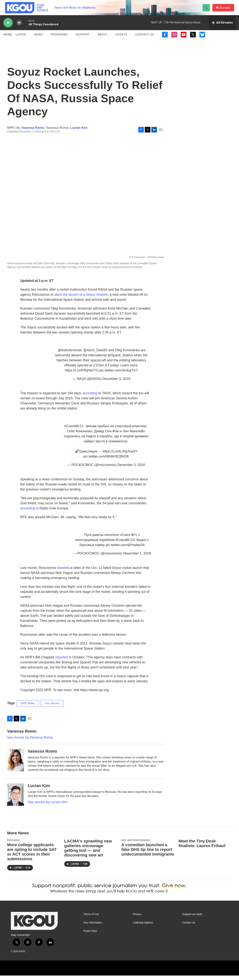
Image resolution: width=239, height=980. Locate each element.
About (103, 39)
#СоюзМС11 (74, 431)
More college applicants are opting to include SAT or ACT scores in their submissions (32, 856)
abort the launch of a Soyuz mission (81, 299)
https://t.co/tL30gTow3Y (120, 456)
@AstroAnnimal (70, 355)
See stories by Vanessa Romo (30, 742)
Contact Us (145, 39)
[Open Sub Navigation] (29, 39)
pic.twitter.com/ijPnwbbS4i (125, 549)
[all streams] (222, 27)
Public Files (90, 936)
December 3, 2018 (116, 383)
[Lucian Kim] (16, 799)
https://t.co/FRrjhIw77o (82, 375)
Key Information (93, 927)
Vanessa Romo (33, 132)
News (38, 39)
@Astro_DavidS (95, 355)
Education (13, 845)
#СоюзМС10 (125, 544)
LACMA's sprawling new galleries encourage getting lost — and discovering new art (88, 853)
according (90, 398)
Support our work (192, 919)
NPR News (28, 708)
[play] (8, 27)
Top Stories (52, 708)
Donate (226, 10)
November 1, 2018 (137, 558)
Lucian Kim (79, 132)
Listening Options (143, 927)
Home (8, 39)
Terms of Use (91, 919)
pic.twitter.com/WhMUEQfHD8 (106, 461)
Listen (21, 39)
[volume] (19, 27)
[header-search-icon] (207, 10)
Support (83, 39)
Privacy (137, 919)
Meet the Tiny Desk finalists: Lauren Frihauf (202, 848)
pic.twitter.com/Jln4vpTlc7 (119, 375)
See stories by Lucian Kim (48, 806)
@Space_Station (120, 360)
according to (29, 513)
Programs (59, 39)
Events (121, 39)
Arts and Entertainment (136, 845)
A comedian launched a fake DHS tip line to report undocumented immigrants (148, 854)
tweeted (63, 572)
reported (62, 662)
